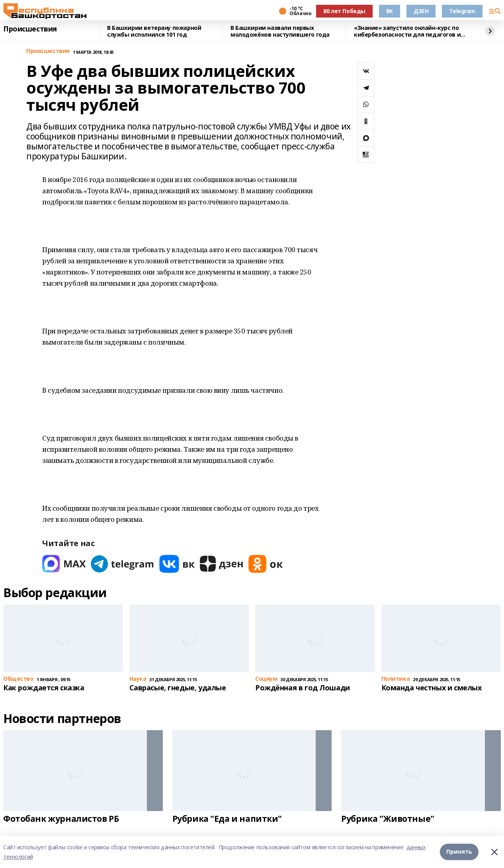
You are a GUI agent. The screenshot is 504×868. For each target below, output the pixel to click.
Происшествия (30, 29)
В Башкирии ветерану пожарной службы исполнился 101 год (154, 31)
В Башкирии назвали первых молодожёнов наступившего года (280, 31)
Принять (459, 852)
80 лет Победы (344, 11)
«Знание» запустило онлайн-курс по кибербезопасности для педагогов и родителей (407, 31)
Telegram (462, 11)
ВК (390, 11)
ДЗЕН (421, 11)
